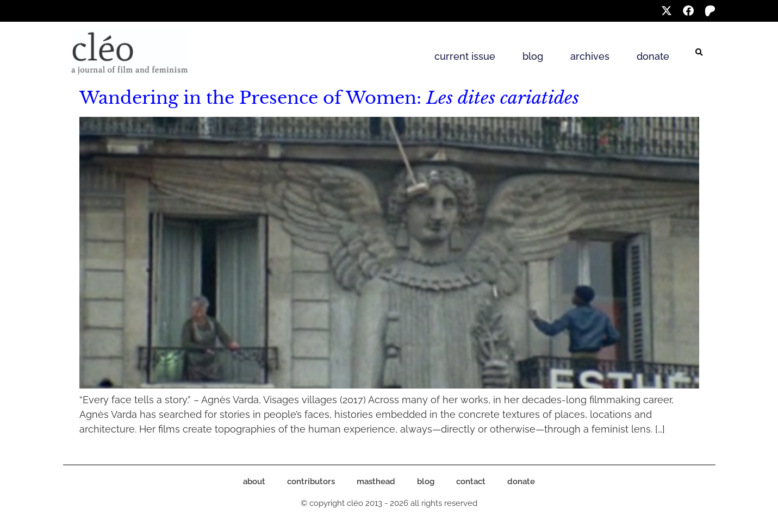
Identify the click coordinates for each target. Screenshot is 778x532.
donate (653, 56)
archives (590, 56)
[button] (699, 53)
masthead (376, 481)
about (254, 481)
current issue (465, 56)
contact (471, 481)
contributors (311, 481)
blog (533, 56)
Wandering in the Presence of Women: (329, 98)
